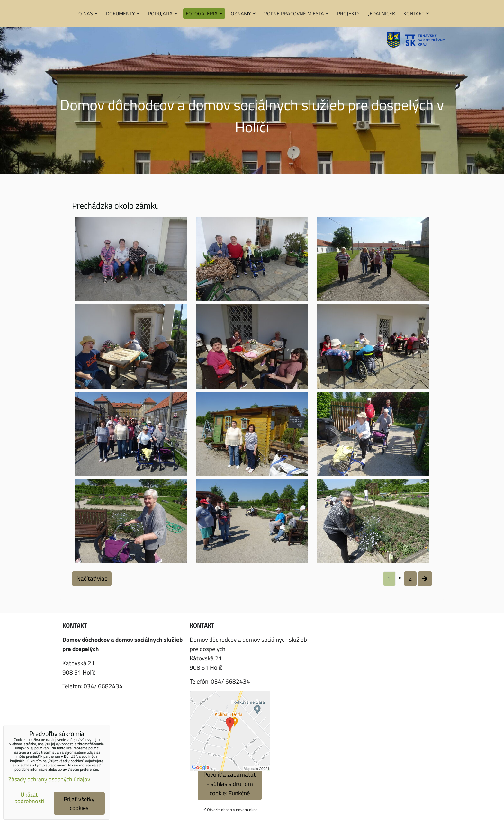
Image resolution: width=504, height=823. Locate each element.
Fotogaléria (204, 13)
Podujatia (163, 13)
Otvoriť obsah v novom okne (230, 810)
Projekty (348, 13)
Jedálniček (382, 13)
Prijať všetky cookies (79, 803)
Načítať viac (92, 578)
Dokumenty (123, 13)
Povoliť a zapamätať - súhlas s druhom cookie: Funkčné (230, 784)
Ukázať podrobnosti (29, 798)
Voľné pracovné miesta (297, 13)
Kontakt (416, 13)
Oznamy (243, 13)
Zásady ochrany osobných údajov (49, 779)
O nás (88, 13)
